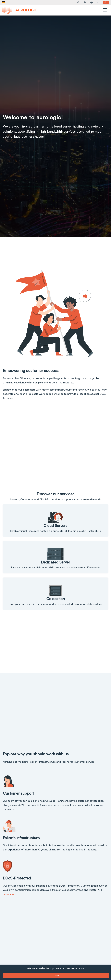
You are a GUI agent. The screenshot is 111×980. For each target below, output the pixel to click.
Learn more (10, 894)
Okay (56, 976)
